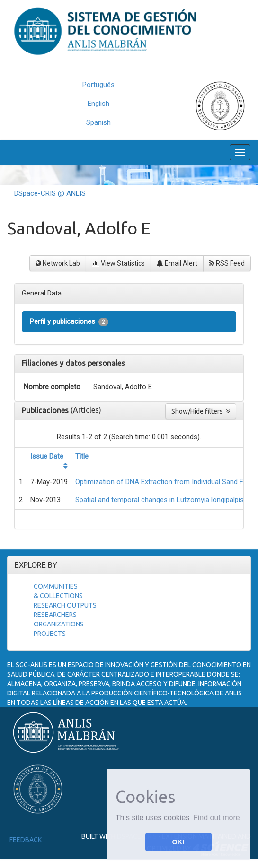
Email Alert (177, 263)
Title (82, 456)
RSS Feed (227, 263)
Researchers (55, 615)
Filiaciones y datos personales (73, 363)
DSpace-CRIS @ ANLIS (50, 193)
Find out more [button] (217, 818)
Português (98, 85)
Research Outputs (65, 605)
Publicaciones (46, 410)
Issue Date (47, 456)
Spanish (98, 122)
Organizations (59, 624)
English (98, 104)
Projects (50, 634)
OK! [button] (178, 842)
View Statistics (118, 263)
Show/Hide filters (201, 411)
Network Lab (58, 263)
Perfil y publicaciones (69, 322)
